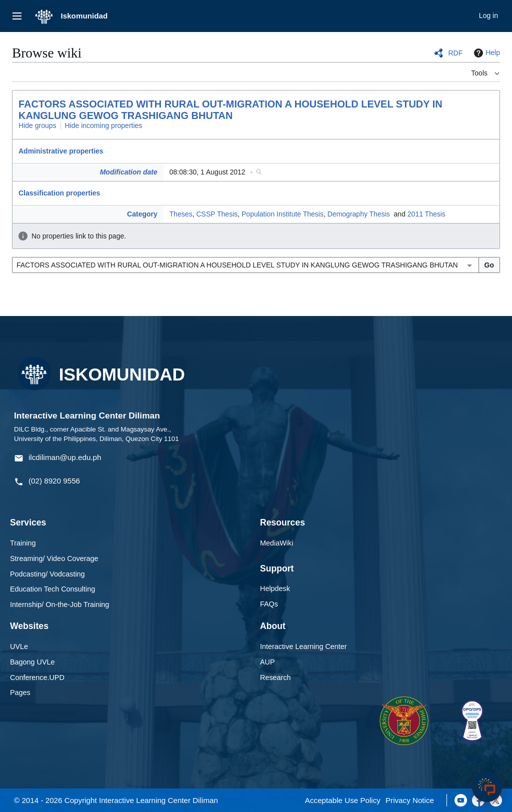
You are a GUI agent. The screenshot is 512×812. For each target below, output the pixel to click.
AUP (267, 662)
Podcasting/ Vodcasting (47, 574)
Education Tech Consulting (52, 589)
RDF (455, 53)
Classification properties (59, 193)
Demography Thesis (359, 214)
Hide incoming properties (104, 125)
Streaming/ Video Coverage (54, 558)
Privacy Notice (410, 800)
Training (23, 543)
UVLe (19, 646)
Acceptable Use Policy (343, 800)
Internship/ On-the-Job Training (59, 604)
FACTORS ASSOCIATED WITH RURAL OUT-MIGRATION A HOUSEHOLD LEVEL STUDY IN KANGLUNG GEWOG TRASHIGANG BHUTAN (230, 110)
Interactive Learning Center (303, 646)
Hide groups (37, 125)
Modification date (129, 172)
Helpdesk (275, 588)
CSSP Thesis (217, 214)
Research (275, 677)
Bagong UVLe (32, 662)
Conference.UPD (37, 677)
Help (486, 53)
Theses (181, 214)
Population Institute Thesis (282, 214)
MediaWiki (276, 543)
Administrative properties (61, 151)
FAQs (269, 604)
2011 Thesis (426, 214)
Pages (20, 692)
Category (142, 214)
